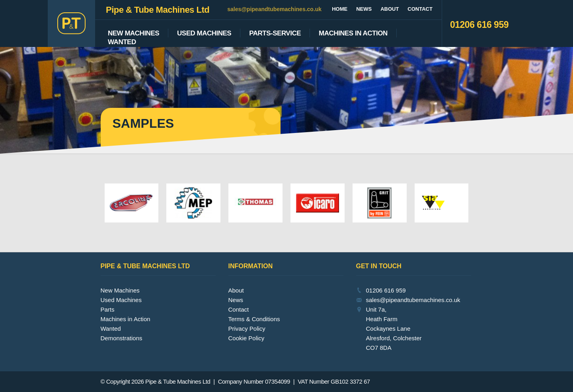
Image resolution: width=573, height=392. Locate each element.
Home (340, 9)
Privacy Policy (247, 329)
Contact (420, 9)
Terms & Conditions (254, 319)
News (364, 9)
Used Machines (204, 33)
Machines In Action (353, 33)
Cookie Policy (247, 338)
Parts (108, 309)
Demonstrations (122, 338)
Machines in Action (126, 319)
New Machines (134, 33)
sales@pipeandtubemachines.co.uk (274, 9)
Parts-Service (275, 33)
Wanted (122, 42)
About (390, 9)
